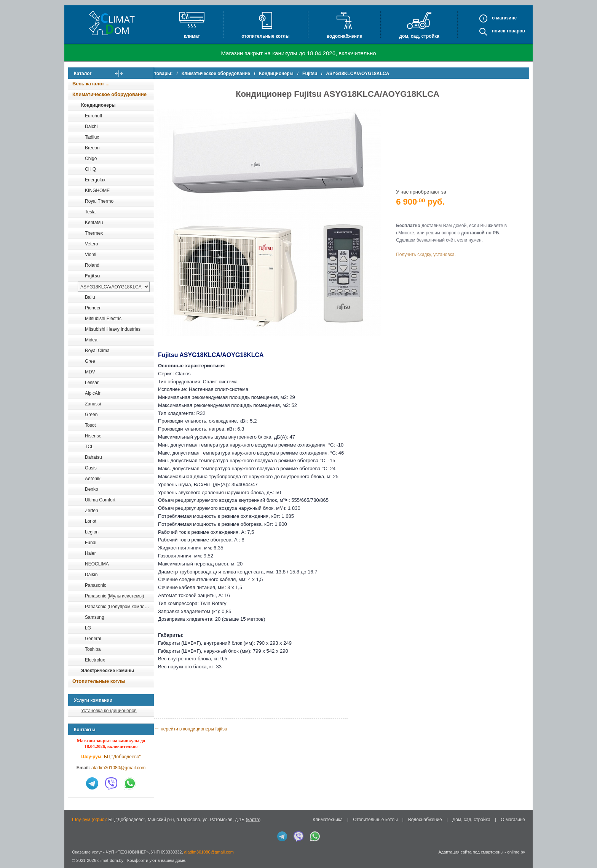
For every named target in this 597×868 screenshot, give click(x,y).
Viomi (91, 255)
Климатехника (328, 820)
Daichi (91, 127)
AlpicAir (93, 393)
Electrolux (95, 660)
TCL (89, 447)
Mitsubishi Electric (103, 319)
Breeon (92, 148)
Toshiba (93, 649)
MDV (90, 372)
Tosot (90, 425)
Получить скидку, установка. (432, 250)
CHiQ (90, 169)
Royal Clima (97, 351)
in (75, 866)
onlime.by (516, 852)
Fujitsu (92, 276)
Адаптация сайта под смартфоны (471, 852)
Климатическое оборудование (109, 94)
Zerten (92, 511)
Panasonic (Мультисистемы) (114, 596)
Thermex (94, 233)
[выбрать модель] (114, 287)
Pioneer (93, 308)
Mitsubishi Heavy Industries (113, 329)
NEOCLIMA (97, 564)
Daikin (91, 575)
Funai (91, 543)
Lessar (92, 383)
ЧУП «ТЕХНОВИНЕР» (127, 852)
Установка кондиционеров (109, 711)
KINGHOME (97, 191)
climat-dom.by (110, 860)
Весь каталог (88, 84)
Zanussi (93, 404)
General (93, 639)
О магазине (513, 820)
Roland (92, 265)
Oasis (91, 468)
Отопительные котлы (265, 36)
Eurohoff (93, 116)
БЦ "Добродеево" (122, 757)
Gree (90, 361)
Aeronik (93, 479)
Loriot (91, 521)
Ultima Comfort (100, 500)
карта (253, 820)
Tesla (90, 212)
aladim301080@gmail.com (118, 768)
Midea (91, 340)
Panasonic (96, 585)
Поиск (499, 31)
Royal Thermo (99, 201)
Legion (92, 532)
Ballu (90, 297)
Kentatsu (94, 223)
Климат (192, 36)
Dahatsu (93, 457)
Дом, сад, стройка (419, 36)
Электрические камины (108, 671)
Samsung (95, 617)
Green (91, 415)
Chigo (91, 159)
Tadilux (92, 137)
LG (88, 628)
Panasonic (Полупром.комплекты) (119, 607)
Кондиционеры (98, 105)
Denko (92, 489)
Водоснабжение (344, 36)
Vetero (92, 244)
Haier (90, 553)
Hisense (93, 436)
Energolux (95, 180)
